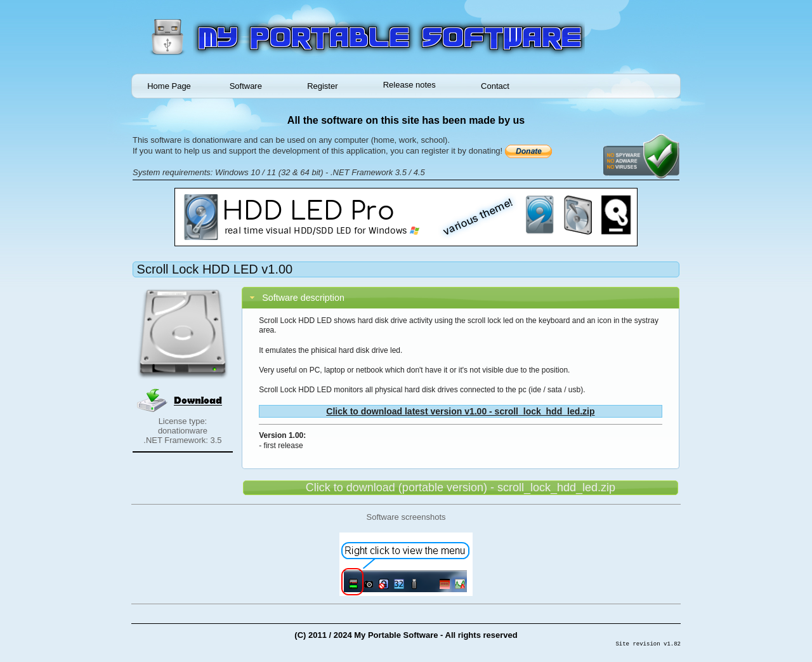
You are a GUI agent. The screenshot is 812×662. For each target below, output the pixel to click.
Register (322, 86)
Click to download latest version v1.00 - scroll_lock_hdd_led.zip (460, 411)
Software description (303, 298)
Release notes (409, 85)
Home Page (169, 86)
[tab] (461, 298)
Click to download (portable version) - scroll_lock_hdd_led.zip (461, 487)
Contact (495, 86)
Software (246, 86)
